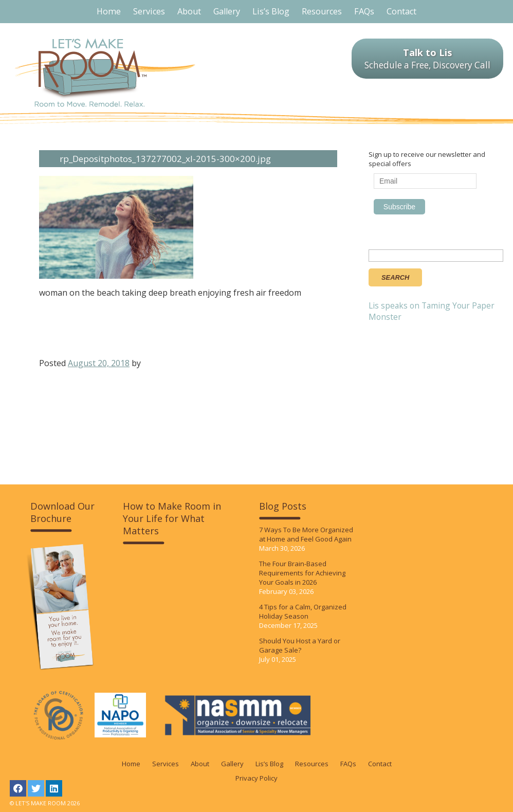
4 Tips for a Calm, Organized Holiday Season (303, 611)
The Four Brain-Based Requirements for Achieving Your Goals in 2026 (302, 573)
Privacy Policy (256, 778)
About (200, 764)
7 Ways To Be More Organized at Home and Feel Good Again (306, 534)
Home (131, 764)
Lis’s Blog (269, 764)
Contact (380, 764)
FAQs (348, 764)
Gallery (232, 764)
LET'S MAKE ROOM (105, 73)
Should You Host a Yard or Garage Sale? (300, 645)
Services (166, 764)
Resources (312, 764)
